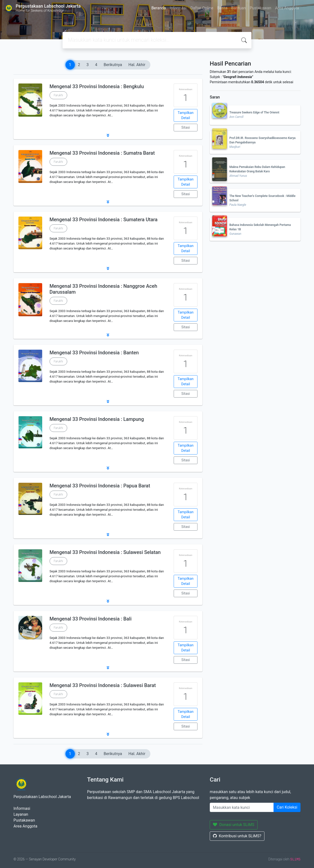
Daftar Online (202, 8)
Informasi (178, 8)
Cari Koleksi (287, 807)
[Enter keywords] (242, 807)
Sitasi (186, 127)
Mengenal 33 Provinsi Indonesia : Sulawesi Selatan (105, 552)
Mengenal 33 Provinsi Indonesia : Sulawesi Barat (103, 685)
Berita (222, 8)
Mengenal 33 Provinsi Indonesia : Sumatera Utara (104, 220)
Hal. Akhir (137, 65)
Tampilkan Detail (186, 115)
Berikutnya (113, 65)
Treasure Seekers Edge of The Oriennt (254, 112)
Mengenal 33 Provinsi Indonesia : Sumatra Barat (102, 153)
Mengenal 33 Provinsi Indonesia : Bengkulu (97, 86)
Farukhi (58, 95)
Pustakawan (260, 8)
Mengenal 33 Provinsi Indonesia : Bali (91, 619)
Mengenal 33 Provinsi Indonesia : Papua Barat (100, 486)
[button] (108, 135)
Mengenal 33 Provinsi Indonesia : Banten (94, 353)
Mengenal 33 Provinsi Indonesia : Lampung (97, 419)
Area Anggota (287, 8)
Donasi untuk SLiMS (234, 825)
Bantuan (239, 8)
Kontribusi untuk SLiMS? (237, 836)
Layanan (21, 814)
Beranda (159, 8)
